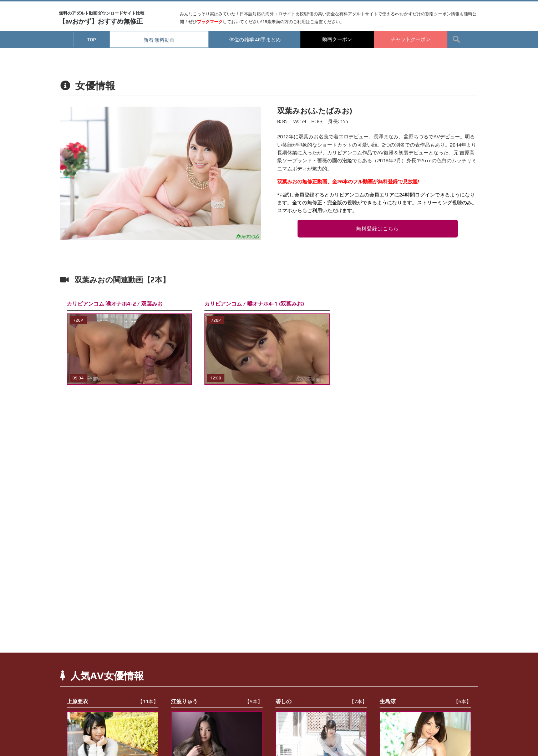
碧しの (321, 701)
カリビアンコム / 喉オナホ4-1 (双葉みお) (254, 304)
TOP (92, 40)
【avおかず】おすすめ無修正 (102, 18)
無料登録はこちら (377, 229)
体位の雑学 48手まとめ (255, 40)
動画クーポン (337, 39)
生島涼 (425, 701)
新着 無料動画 (159, 40)
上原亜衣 (113, 701)
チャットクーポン (411, 39)
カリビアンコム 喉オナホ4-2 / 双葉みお (115, 304)
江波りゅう (217, 701)
